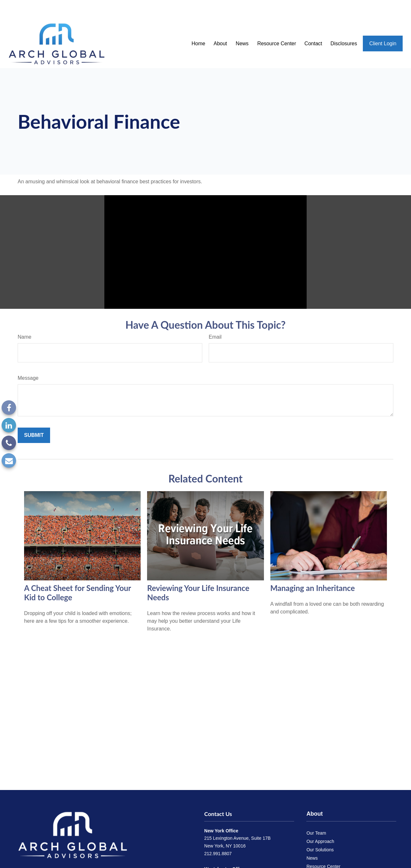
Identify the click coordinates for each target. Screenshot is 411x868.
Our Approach (320, 822)
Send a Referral (322, 856)
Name (25, 318)
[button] (198, 25)
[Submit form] (34, 416)
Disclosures (318, 864)
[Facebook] (9, 408)
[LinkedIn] (9, 425)
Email (215, 318)
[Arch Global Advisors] (73, 816)
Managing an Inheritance (313, 569)
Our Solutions (320, 831)
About (315, 795)
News (312, 839)
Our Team (316, 814)
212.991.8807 (218, 835)
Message (28, 359)
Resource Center (323, 847)
